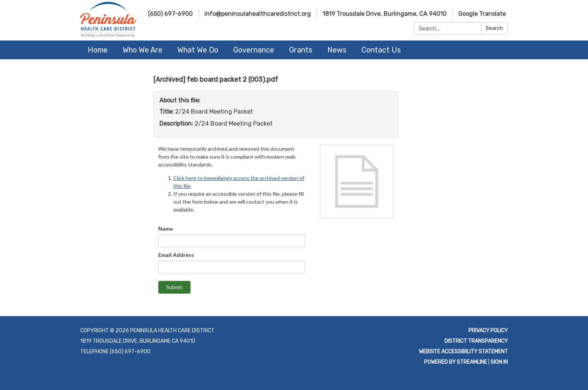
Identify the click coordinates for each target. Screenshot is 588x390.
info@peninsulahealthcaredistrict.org (258, 14)
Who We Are (142, 50)
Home (98, 50)
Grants (301, 50)
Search (494, 28)
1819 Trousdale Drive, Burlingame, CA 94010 (385, 14)
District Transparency (476, 341)
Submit (174, 287)
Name (166, 229)
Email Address (176, 255)
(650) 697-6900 (170, 14)
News (337, 50)
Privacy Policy (488, 331)
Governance (254, 50)
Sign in (499, 362)
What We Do (198, 50)
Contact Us (381, 50)
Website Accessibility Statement (463, 352)
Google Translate (482, 14)
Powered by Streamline (456, 362)
